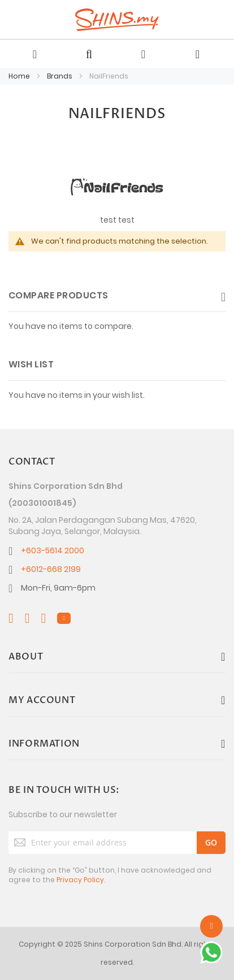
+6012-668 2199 (51, 569)
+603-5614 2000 (53, 550)
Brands (60, 76)
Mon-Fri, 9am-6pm (58, 588)
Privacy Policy (80, 880)
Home (20, 76)
